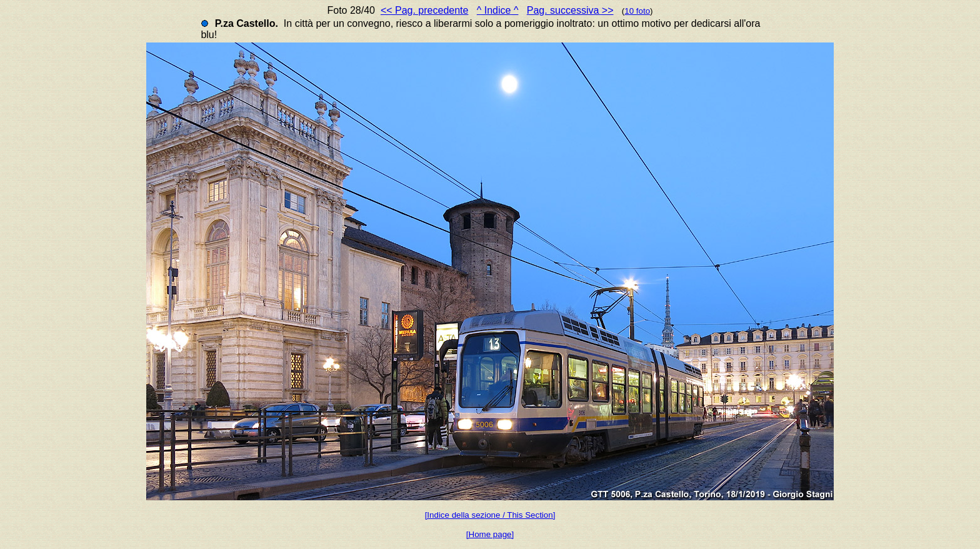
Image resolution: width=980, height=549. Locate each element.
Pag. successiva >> (570, 10)
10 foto (637, 11)
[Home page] (490, 534)
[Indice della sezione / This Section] (490, 515)
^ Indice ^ (498, 10)
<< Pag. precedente (425, 10)
